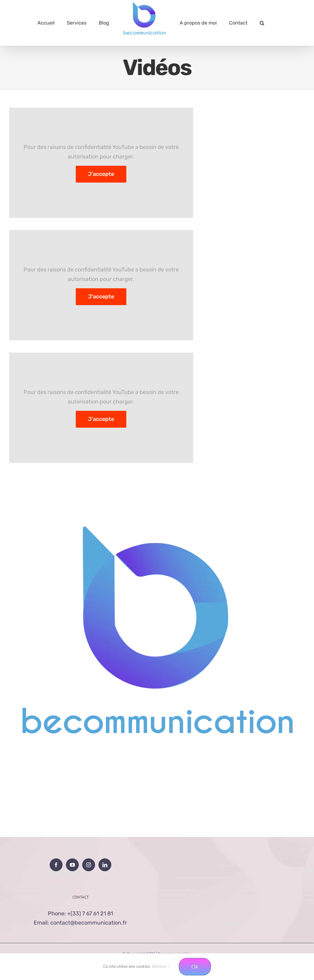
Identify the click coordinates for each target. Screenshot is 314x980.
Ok (195, 967)
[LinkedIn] (105, 865)
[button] (262, 23)
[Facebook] (56, 865)
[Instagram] (89, 865)
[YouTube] (72, 865)
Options (161, 966)
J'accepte (101, 174)
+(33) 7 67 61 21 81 (90, 914)
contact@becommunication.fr (89, 923)
